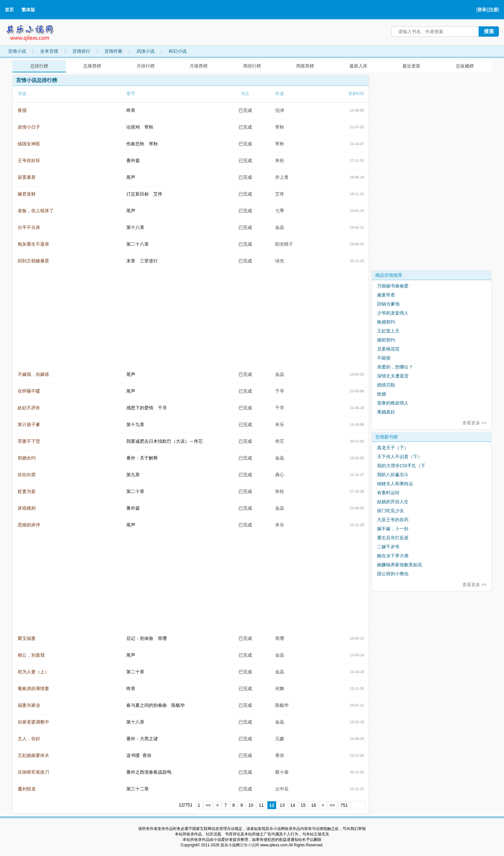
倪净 (280, 110)
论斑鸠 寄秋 (140, 127)
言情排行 (81, 51)
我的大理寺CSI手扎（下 (401, 466)
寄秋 (280, 127)
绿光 (280, 261)
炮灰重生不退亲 (33, 244)
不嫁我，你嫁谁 (33, 374)
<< (208, 805)
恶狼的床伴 (29, 525)
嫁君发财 (27, 194)
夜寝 (22, 110)
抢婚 (382, 394)
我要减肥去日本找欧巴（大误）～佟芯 (165, 441)
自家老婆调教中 (33, 722)
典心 (280, 475)
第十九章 (135, 424)
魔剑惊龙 (27, 789)
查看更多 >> (474, 423)
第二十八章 (138, 244)
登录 (482, 10)
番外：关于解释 (142, 458)
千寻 (280, 391)
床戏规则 (27, 508)
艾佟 (280, 194)
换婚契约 (386, 322)
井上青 (282, 177)
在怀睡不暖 (29, 391)
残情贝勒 (386, 385)
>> (332, 805)
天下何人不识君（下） (400, 457)
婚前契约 (386, 340)
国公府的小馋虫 (393, 574)
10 (251, 805)
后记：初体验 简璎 (147, 638)
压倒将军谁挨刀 (33, 772)
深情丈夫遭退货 (393, 376)
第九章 (133, 475)
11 (261, 805)
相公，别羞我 (31, 655)
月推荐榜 (199, 66)
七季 (280, 211)
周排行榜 (252, 66)
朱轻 (280, 160)
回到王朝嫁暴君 (33, 261)
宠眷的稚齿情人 (393, 403)
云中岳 (282, 789)
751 (344, 805)
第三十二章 (138, 789)
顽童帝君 (386, 295)
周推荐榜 (305, 66)
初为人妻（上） (33, 672)
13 (282, 805)
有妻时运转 (388, 493)
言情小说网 (249, 845)
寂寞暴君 (27, 177)
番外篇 (133, 160)
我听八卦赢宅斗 (393, 475)
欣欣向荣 (27, 475)
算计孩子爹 (29, 424)
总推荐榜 (92, 66)
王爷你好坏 (29, 160)
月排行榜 (146, 66)
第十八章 (135, 227)
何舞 (280, 688)
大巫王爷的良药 (393, 520)
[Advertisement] (420, 171)
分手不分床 (29, 227)
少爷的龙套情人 (393, 313)
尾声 (131, 177)
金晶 (280, 227)
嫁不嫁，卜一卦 (393, 529)
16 (314, 805)
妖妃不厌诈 (29, 408)
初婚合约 (27, 458)
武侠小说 (146, 51)
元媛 (280, 739)
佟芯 (280, 441)
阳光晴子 (284, 244)
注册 (493, 10)
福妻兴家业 (29, 705)
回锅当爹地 (388, 304)
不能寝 (384, 358)
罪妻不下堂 (29, 441)
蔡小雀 (282, 772)
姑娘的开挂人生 (393, 502)
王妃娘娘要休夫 (33, 755)
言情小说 (17, 51)
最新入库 (358, 66)
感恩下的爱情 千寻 (147, 408)
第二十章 (135, 491)
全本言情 (49, 51)
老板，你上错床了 (36, 211)
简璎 (280, 638)
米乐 (280, 424)
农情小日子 (29, 127)
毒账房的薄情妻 (33, 688)
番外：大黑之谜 (142, 739)
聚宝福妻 (27, 638)
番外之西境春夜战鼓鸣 (149, 772)
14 (293, 805)
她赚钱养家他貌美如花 (400, 565)
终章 (131, 110)
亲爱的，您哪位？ (395, 367)
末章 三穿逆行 (142, 261)
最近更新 (411, 66)
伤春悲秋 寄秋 (142, 144)
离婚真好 (386, 412)
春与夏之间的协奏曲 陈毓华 (156, 705)
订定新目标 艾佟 (144, 194)
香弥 (280, 755)
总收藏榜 (465, 66)
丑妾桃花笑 (388, 349)
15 (303, 805)
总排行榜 (39, 66)
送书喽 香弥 (139, 755)
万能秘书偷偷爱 (393, 286)
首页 (9, 10)
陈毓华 (282, 705)
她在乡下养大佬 (393, 556)
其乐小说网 (34, 31)
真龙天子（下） (393, 448)
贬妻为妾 (27, 491)
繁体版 (28, 10)
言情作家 (113, 51)
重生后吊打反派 (393, 538)
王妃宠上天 (388, 331)
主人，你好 (29, 739)
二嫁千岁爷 (388, 547)
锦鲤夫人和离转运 (395, 484)
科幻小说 (178, 51)
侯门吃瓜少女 (391, 511)
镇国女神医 (29, 144)
